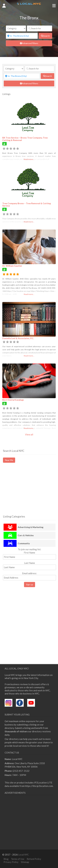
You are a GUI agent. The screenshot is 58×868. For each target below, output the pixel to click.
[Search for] (40, 28)
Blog (6, 859)
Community (24, 543)
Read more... (29, 159)
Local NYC (24, 855)
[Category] (16, 28)
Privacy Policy (11, 862)
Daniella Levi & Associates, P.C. (18, 338)
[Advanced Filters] (29, 43)
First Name (29, 553)
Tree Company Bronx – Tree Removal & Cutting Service (27, 204)
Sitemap (25, 862)
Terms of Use (18, 859)
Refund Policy (34, 859)
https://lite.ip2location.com (39, 786)
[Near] (22, 36)
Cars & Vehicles (26, 535)
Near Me (9, 460)
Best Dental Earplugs (13, 400)
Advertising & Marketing (31, 527)
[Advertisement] (29, 491)
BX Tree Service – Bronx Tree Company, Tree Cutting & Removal (25, 139)
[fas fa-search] (45, 36)
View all (29, 434)
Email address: (29, 576)
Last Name (30, 563)
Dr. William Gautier (12, 266)
